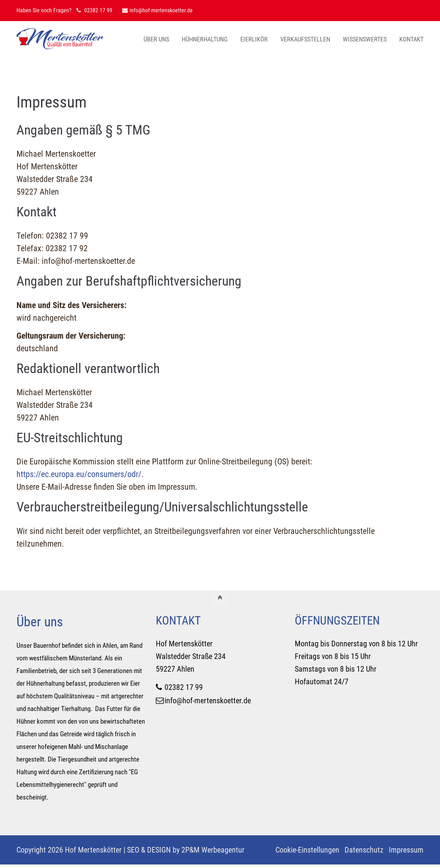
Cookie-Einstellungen (307, 850)
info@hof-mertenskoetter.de (157, 10)
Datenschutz (364, 850)
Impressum (406, 850)
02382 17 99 (184, 687)
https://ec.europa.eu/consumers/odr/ (79, 474)
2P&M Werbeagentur (213, 850)
